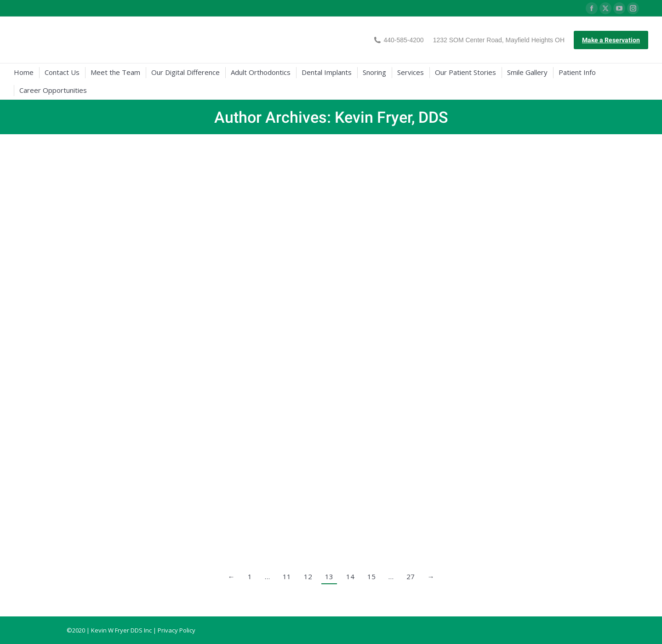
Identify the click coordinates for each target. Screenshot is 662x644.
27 (411, 576)
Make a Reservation (611, 40)
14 (350, 576)
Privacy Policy (177, 630)
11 (287, 576)
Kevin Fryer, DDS (391, 117)
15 (371, 576)
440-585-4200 (399, 40)
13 (329, 576)
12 (308, 576)
